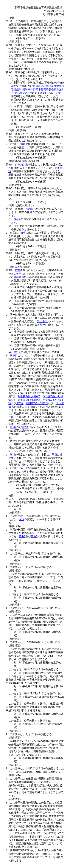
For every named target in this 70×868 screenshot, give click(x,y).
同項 (54, 455)
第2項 (25, 427)
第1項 (13, 427)
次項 (21, 519)
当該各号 (19, 277)
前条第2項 (21, 165)
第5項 (24, 468)
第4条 (22, 536)
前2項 (13, 355)
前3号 (18, 352)
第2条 (18, 219)
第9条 (34, 536)
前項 (23, 144)
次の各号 (31, 209)
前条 (18, 270)
